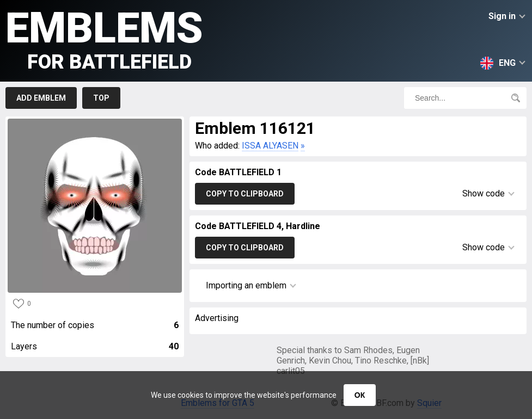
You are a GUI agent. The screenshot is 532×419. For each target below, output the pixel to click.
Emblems (104, 38)
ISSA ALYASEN (270, 146)
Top (101, 98)
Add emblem (41, 98)
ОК (360, 395)
